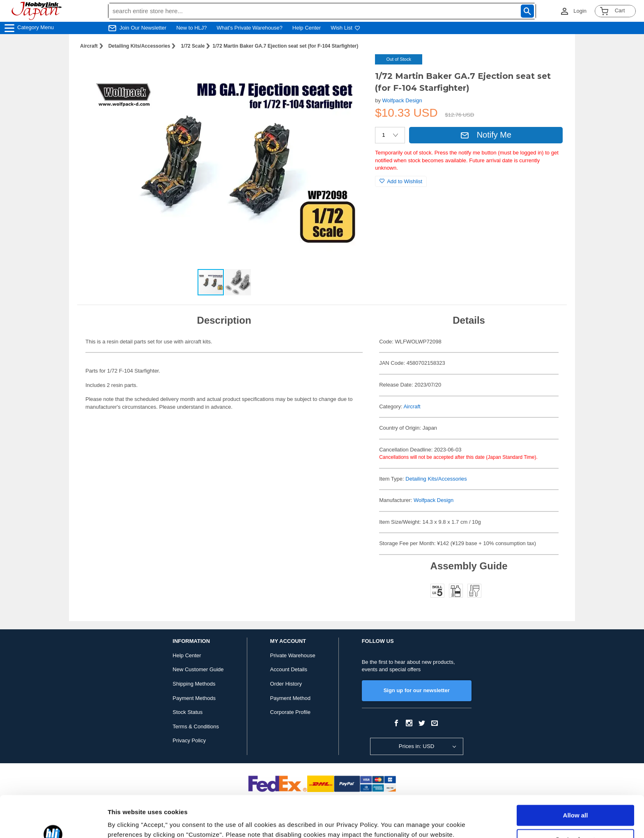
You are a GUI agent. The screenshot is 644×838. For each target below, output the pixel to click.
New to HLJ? (191, 28)
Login (580, 11)
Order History (286, 684)
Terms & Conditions (196, 726)
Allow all (576, 780)
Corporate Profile (290, 712)
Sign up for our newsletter (417, 690)
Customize (576, 804)
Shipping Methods (194, 684)
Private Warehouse (293, 655)
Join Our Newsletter (143, 28)
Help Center (307, 28)
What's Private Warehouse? (250, 28)
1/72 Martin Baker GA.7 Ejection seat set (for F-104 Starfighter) (285, 46)
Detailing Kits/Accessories (139, 46)
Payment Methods (194, 698)
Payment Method (290, 698)
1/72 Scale (193, 46)
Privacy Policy (189, 740)
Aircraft (89, 46)
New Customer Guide (198, 669)
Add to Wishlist (401, 181)
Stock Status (187, 712)
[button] (352, 69)
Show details (127, 822)
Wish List (345, 28)
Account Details (289, 669)
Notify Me (486, 135)
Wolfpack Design (402, 100)
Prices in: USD (417, 746)
